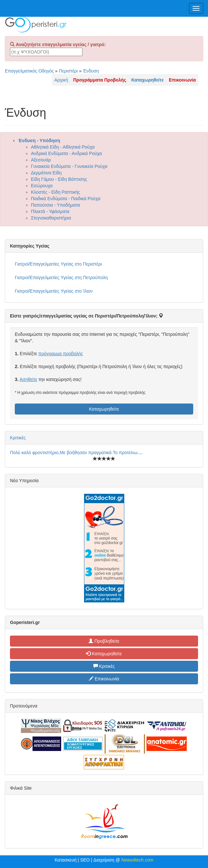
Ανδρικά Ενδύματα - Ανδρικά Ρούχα (66, 153)
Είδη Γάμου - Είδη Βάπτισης (59, 179)
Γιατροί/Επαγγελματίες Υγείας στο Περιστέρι (58, 264)
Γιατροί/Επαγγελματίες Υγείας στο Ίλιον (54, 291)
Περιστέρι (68, 71)
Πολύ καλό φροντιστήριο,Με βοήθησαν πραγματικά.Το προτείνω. (74, 453)
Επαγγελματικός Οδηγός (29, 71)
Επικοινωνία (104, 679)
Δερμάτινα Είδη (46, 173)
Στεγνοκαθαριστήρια (51, 218)
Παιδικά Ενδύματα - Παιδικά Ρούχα (66, 199)
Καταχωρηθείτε (104, 409)
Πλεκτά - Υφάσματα (50, 211)
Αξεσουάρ (41, 160)
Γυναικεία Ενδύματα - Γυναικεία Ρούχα (69, 166)
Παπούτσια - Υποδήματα (55, 205)
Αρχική (61, 80)
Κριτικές (18, 438)
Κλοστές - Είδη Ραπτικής (56, 192)
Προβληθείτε (104, 641)
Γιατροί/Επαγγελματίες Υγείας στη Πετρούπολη (61, 278)
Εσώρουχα (42, 186)
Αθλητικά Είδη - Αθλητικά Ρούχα (63, 147)
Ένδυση (91, 71)
